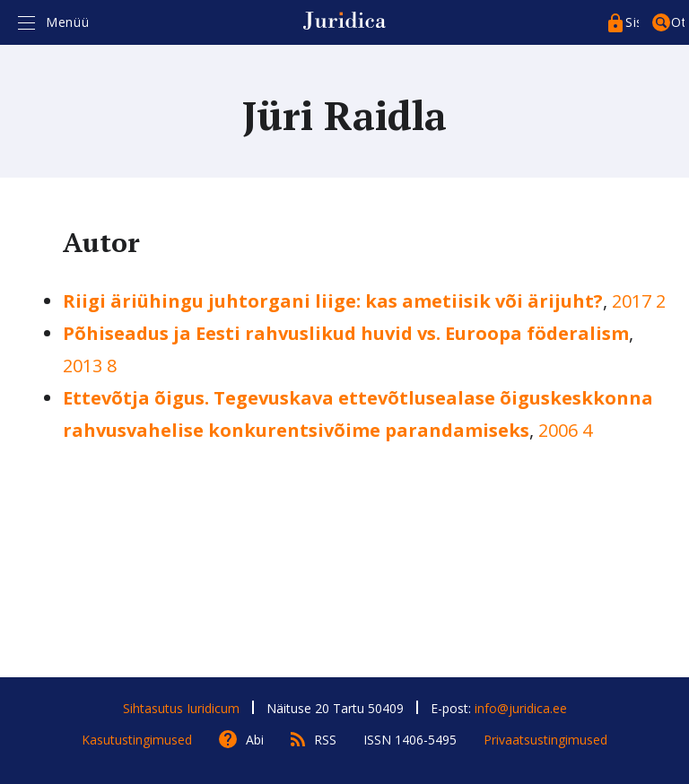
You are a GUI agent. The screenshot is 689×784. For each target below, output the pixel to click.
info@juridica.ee (521, 708)
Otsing (678, 22)
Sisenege (632, 22)
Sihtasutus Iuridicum (181, 708)
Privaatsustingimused (545, 740)
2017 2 (639, 301)
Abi (255, 740)
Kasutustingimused (137, 740)
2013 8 (90, 366)
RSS (325, 740)
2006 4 (565, 430)
